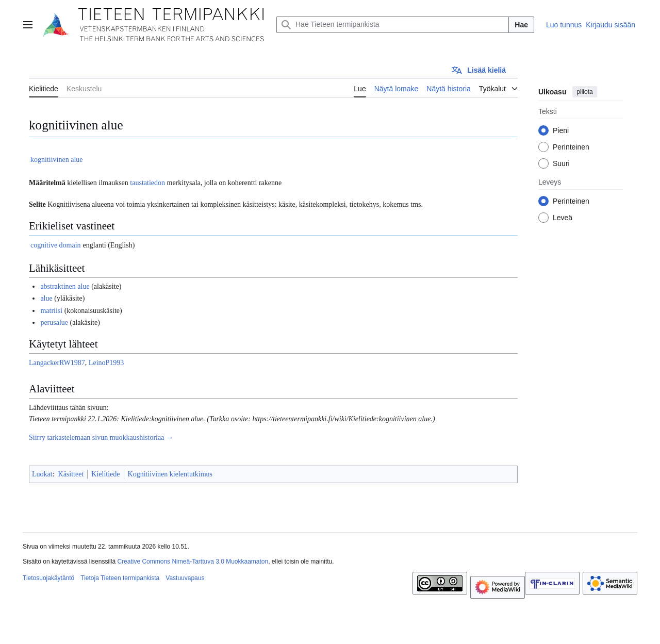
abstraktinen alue (65, 286)
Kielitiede (105, 474)
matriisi (51, 311)
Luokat (42, 474)
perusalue (54, 323)
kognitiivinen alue (56, 160)
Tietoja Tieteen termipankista (120, 578)
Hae (521, 25)
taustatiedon (147, 183)
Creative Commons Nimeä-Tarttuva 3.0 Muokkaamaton (193, 562)
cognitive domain (56, 245)
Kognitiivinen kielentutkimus (170, 474)
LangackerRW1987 (57, 363)
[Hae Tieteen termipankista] (393, 25)
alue (46, 298)
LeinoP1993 (106, 363)
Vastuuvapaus (185, 578)
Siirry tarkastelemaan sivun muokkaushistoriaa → (101, 437)
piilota (584, 92)
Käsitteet (71, 474)
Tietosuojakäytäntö (48, 578)
